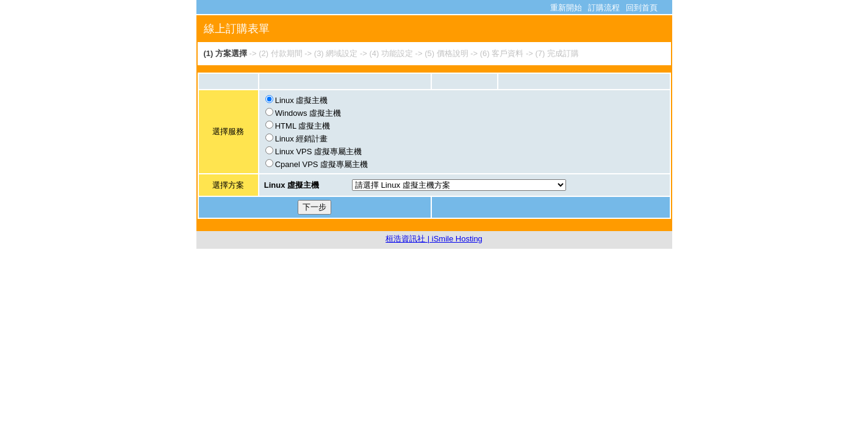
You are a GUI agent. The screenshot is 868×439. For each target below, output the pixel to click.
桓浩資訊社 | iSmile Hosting (434, 239)
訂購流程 (604, 8)
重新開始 (566, 8)
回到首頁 (642, 8)
